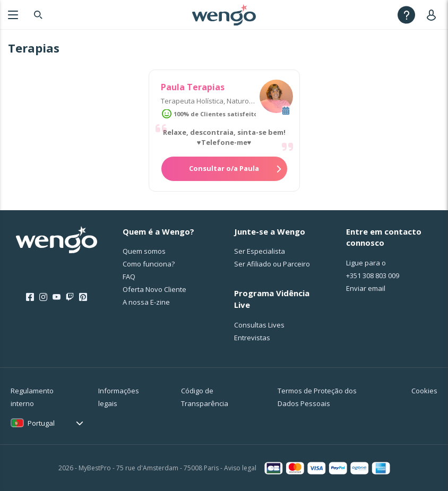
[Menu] (13, 15)
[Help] (406, 15)
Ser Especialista (260, 251)
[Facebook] (30, 297)
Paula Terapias (193, 87)
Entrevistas (252, 338)
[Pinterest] (83, 297)
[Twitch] (70, 297)
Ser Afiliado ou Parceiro (272, 264)
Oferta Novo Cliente (154, 289)
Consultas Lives (259, 325)
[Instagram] (43, 297)
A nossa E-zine (146, 302)
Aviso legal (240, 468)
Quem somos (144, 251)
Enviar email (366, 288)
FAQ (129, 277)
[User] (433, 15)
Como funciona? (149, 264)
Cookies (424, 391)
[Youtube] (57, 297)
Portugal (41, 423)
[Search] (38, 15)
